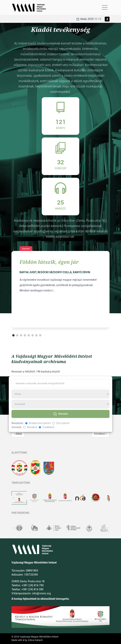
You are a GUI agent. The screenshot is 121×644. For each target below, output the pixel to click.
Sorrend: (17, 427)
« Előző (18, 434)
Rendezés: (18, 423)
